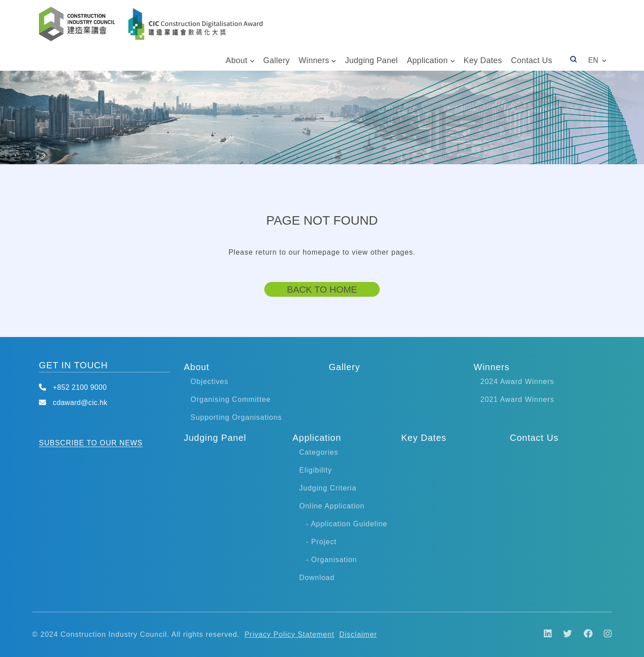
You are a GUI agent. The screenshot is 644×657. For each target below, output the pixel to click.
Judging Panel (371, 60)
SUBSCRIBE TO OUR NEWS (91, 443)
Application (428, 60)
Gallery (277, 60)
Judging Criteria (328, 488)
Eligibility (316, 470)
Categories (319, 452)
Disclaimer (358, 634)
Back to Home (322, 289)
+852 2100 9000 (80, 387)
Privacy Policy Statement (290, 634)
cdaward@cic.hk (80, 403)
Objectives (210, 382)
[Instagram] (603, 634)
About (237, 60)
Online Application (332, 506)
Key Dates (483, 60)
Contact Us (531, 60)
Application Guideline (349, 524)
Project (324, 542)
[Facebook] (584, 634)
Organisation (334, 560)
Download (317, 578)
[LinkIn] (543, 634)
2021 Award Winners (517, 399)
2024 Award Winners (517, 382)
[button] (595, 60)
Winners (314, 60)
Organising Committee (231, 399)
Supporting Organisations (236, 417)
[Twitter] (563, 634)
